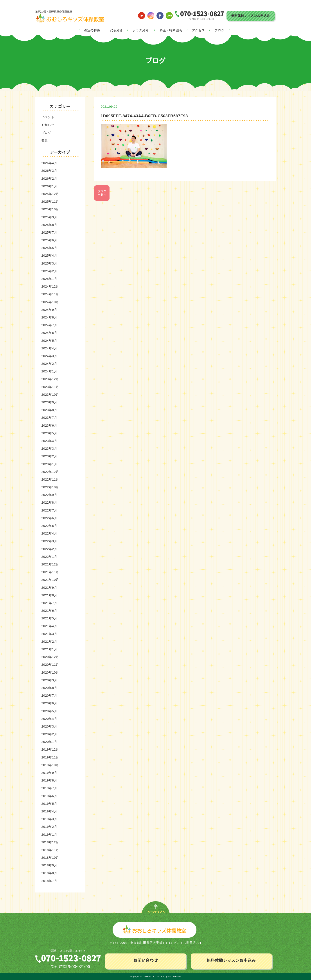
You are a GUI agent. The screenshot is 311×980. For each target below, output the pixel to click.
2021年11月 (50, 572)
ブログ (219, 30)
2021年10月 (50, 580)
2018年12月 (50, 842)
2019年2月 (49, 827)
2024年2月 (49, 364)
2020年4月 (49, 719)
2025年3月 (49, 263)
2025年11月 (50, 202)
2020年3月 (49, 726)
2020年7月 (49, 696)
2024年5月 (49, 341)
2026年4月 (49, 163)
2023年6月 (49, 426)
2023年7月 (49, 418)
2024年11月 (50, 294)
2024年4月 (49, 348)
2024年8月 (49, 317)
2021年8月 (49, 595)
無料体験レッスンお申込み (250, 16)
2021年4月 (49, 626)
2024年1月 (49, 371)
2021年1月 (49, 649)
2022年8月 (49, 503)
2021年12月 (50, 564)
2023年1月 (49, 464)
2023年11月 (50, 387)
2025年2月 (49, 271)
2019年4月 (49, 811)
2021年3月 (49, 634)
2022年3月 (49, 541)
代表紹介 (116, 30)
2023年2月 (49, 456)
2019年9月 (49, 773)
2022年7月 (49, 510)
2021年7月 (49, 603)
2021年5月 (49, 618)
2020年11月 (50, 665)
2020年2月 (49, 734)
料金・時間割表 (171, 30)
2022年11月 (50, 479)
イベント (48, 117)
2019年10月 (50, 765)
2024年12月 (50, 286)
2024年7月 (49, 325)
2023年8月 (49, 410)
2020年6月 (49, 703)
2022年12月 (50, 472)
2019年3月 (49, 819)
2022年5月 (49, 526)
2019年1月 (49, 835)
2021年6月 (49, 611)
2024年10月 (50, 302)
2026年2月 (49, 179)
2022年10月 (50, 487)
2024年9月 (49, 310)
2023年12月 (50, 379)
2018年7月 (49, 881)
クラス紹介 (141, 30)
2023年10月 (50, 395)
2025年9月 (49, 217)
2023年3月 (49, 449)
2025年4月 (49, 256)
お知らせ (48, 125)
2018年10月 (50, 858)
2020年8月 (49, 688)
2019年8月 (49, 780)
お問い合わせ (146, 960)
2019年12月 (50, 749)
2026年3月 (49, 171)
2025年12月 (50, 194)
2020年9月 (49, 680)
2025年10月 (50, 209)
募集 (45, 140)
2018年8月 (49, 873)
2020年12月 (50, 657)
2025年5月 (49, 248)
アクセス (199, 30)
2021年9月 (49, 588)
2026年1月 (49, 186)
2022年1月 (49, 557)
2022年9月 (49, 495)
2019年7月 (49, 788)
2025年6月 (49, 240)
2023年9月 (49, 402)
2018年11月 (50, 850)
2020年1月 (49, 742)
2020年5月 (49, 711)
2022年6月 (49, 518)
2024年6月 (49, 333)
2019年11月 (50, 757)
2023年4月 (49, 441)
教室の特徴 (92, 30)
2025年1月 (49, 279)
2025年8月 (49, 225)
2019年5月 (49, 804)
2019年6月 (49, 796)
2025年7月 (49, 232)
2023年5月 (49, 433)
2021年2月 (49, 642)
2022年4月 (49, 533)
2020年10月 (50, 672)
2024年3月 (49, 356)
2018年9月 (49, 865)
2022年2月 (49, 549)
